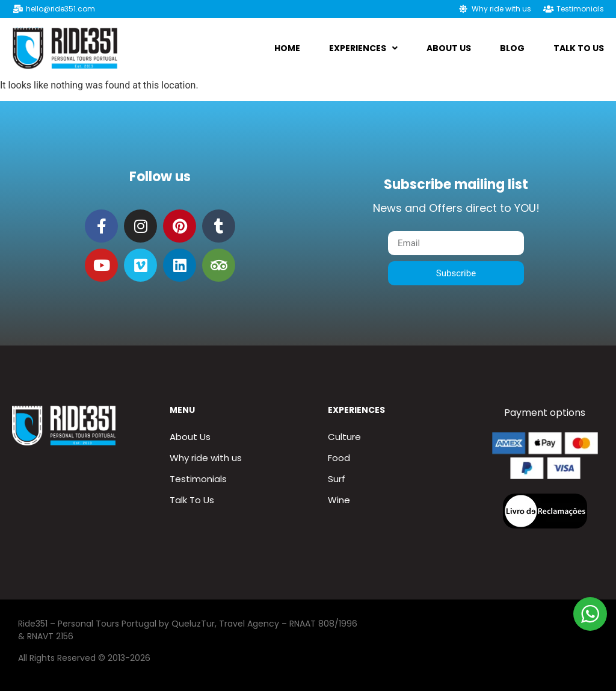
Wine (339, 500)
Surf (337, 479)
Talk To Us (579, 48)
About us (449, 48)
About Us (190, 437)
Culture (344, 437)
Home (287, 48)
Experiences (363, 48)
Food (339, 458)
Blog (512, 48)
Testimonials (198, 479)
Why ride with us (206, 458)
